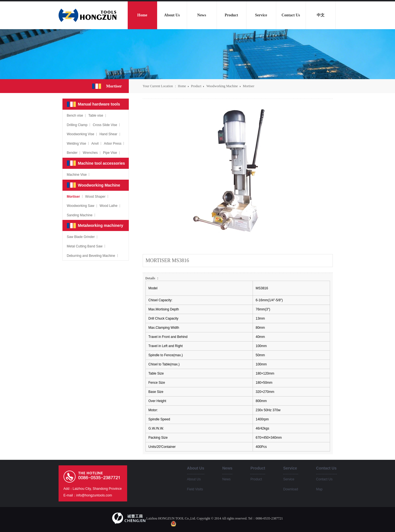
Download (290, 489)
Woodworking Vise (81, 134)
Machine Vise (77, 175)
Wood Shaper (95, 197)
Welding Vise (77, 144)
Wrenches (90, 153)
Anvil (95, 144)
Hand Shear (108, 134)
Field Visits (195, 489)
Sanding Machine (80, 215)
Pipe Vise (110, 153)
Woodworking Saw (81, 206)
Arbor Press (113, 144)
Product (197, 86)
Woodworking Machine (222, 86)
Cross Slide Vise (105, 125)
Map (319, 489)
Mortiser (249, 86)
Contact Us (324, 479)
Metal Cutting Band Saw (85, 246)
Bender (72, 153)
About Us (194, 479)
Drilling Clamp (77, 125)
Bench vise (75, 116)
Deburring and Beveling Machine (91, 256)
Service (289, 479)
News (227, 479)
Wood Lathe (109, 206)
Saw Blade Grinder (81, 237)
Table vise (96, 116)
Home (182, 86)
